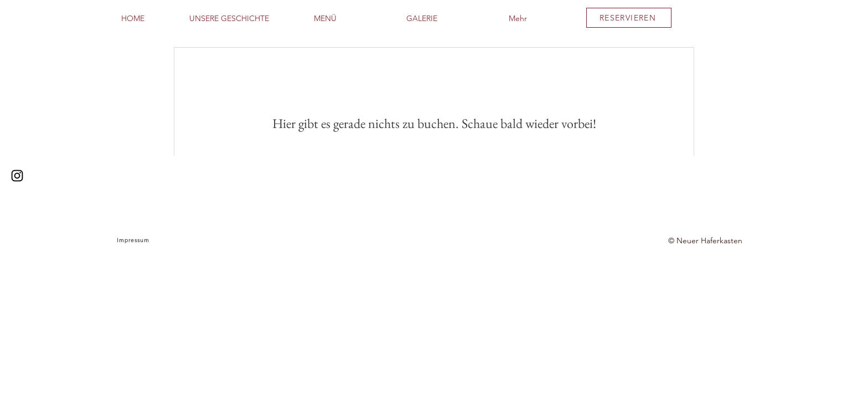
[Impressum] (134, 241)
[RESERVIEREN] (629, 18)
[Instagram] (17, 176)
